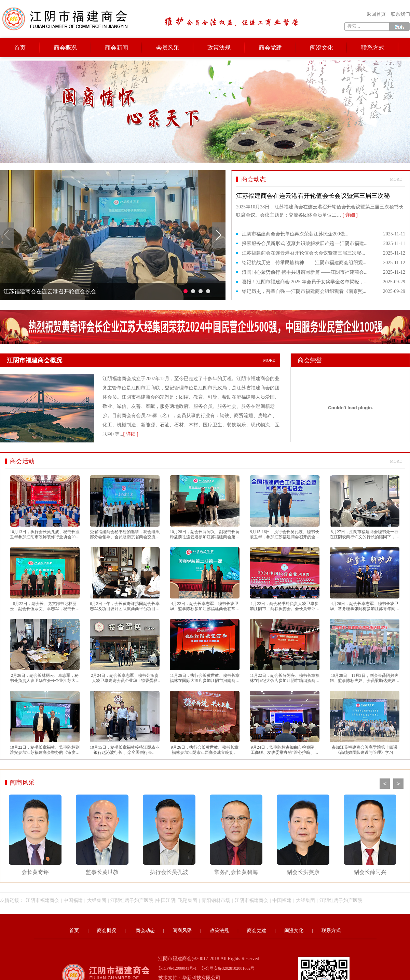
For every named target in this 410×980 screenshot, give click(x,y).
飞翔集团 (188, 900)
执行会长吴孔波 (169, 835)
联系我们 (400, 14)
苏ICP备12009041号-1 (177, 968)
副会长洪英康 (303, 835)
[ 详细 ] (131, 434)
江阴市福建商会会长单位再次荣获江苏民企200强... (295, 234)
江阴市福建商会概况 (143, 360)
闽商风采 (22, 783)
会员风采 (168, 48)
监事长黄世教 (102, 835)
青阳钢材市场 (216, 900)
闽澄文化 (322, 48)
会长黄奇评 (35, 835)
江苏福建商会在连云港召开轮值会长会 (50, 291)
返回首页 (376, 14)
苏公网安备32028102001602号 (228, 968)
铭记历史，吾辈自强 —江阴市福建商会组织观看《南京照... (304, 291)
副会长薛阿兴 (370, 835)
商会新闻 (117, 48)
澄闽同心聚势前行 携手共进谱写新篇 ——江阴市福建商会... (305, 272)
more (396, 179)
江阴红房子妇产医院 (132, 900)
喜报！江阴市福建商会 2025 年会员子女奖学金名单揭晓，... (305, 282)
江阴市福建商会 (42, 900)
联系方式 (373, 48)
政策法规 (219, 48)
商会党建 (270, 48)
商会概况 (65, 48)
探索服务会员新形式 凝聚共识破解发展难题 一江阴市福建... (305, 243)
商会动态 (145, 931)
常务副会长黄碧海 (236, 835)
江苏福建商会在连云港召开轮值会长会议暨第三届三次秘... (304, 253)
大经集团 (97, 900)
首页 (20, 48)
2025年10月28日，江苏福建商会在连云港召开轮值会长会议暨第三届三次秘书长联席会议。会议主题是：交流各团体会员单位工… (321, 204)
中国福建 (73, 900)
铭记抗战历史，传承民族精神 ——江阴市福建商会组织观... (304, 263)
